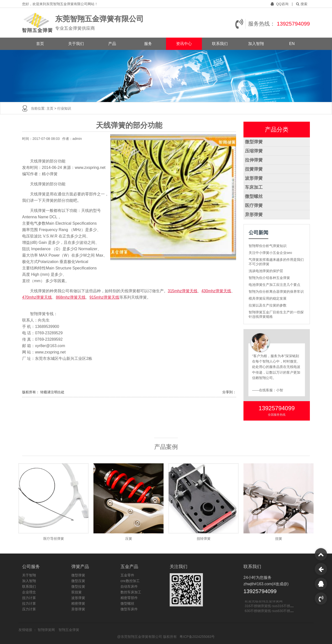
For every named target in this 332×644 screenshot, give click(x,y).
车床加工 (254, 187)
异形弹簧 (254, 215)
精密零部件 (129, 598)
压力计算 (29, 609)
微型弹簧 (254, 142)
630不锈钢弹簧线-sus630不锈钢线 (271, 611)
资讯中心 (184, 44)
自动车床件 (129, 586)
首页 (40, 44)
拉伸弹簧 (254, 160)
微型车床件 (129, 609)
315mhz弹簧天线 (183, 291)
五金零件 (127, 575)
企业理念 (29, 592)
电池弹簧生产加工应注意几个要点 (274, 285)
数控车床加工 (131, 592)
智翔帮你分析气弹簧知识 (268, 246)
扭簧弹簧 (254, 169)
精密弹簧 (78, 603)
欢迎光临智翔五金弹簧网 (264, 601)
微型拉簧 (78, 586)
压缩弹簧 (254, 151)
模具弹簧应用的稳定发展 (268, 298)
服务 (148, 44)
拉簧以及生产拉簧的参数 (268, 305)
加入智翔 (256, 44)
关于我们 (76, 44)
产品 (112, 44)
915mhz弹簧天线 (104, 297)
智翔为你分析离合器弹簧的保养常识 (276, 292)
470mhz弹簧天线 (37, 297)
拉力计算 (29, 603)
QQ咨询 (280, 4)
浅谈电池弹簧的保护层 (266, 271)
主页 (50, 108)
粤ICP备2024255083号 (197, 637)
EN (292, 44)
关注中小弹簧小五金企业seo (270, 253)
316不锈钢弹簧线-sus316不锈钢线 (271, 606)
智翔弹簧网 (47, 630)
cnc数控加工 (130, 581)
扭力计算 (29, 598)
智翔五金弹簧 (69, 630)
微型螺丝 (254, 196)
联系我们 (220, 44)
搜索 (302, 4)
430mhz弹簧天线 (216, 291)
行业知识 (64, 108)
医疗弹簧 (254, 205)
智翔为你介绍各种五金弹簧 (269, 278)
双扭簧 (76, 592)
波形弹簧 (254, 178)
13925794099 (293, 24)
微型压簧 (78, 581)
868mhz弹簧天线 (71, 297)
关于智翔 (29, 575)
